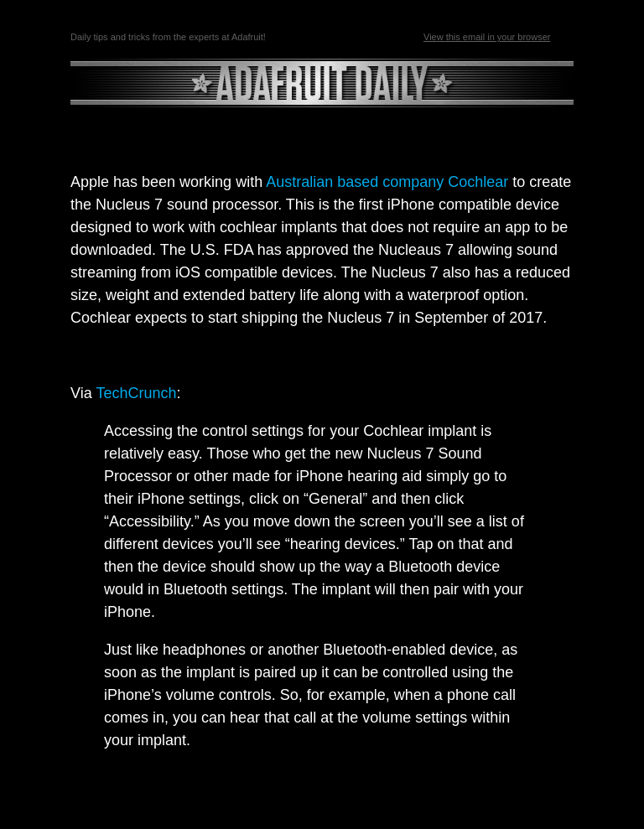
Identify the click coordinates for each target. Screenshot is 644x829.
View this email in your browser (487, 37)
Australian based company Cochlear (387, 182)
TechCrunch (136, 393)
